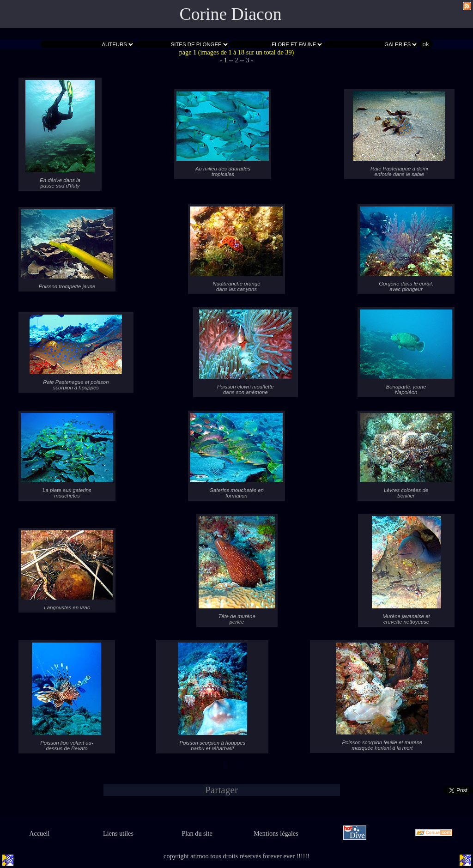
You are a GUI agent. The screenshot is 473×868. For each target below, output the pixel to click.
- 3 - (248, 60)
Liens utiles (118, 833)
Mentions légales (276, 833)
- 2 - (236, 60)
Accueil (39, 833)
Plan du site (197, 833)
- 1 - (225, 60)
